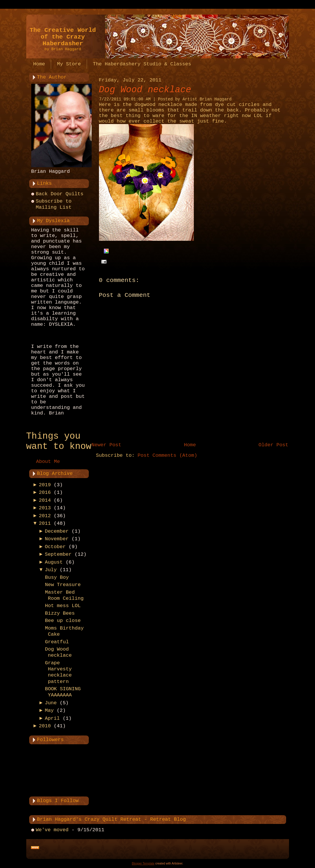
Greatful (57, 642)
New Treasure (63, 585)
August (54, 562)
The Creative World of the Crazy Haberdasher (63, 37)
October (55, 547)
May (49, 711)
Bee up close (63, 621)
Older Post (273, 445)
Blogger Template (143, 863)
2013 (45, 508)
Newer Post (107, 445)
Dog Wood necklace (145, 90)
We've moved (52, 830)
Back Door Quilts (60, 194)
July (51, 570)
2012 (45, 516)
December (57, 531)
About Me (48, 462)
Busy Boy (57, 577)
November (57, 539)
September (58, 554)
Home (190, 445)
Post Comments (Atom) (167, 455)
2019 (45, 485)
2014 (45, 500)
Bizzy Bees (60, 613)
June (51, 703)
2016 (45, 493)
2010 (45, 726)
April (52, 718)
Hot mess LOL (63, 606)
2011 (45, 523)
